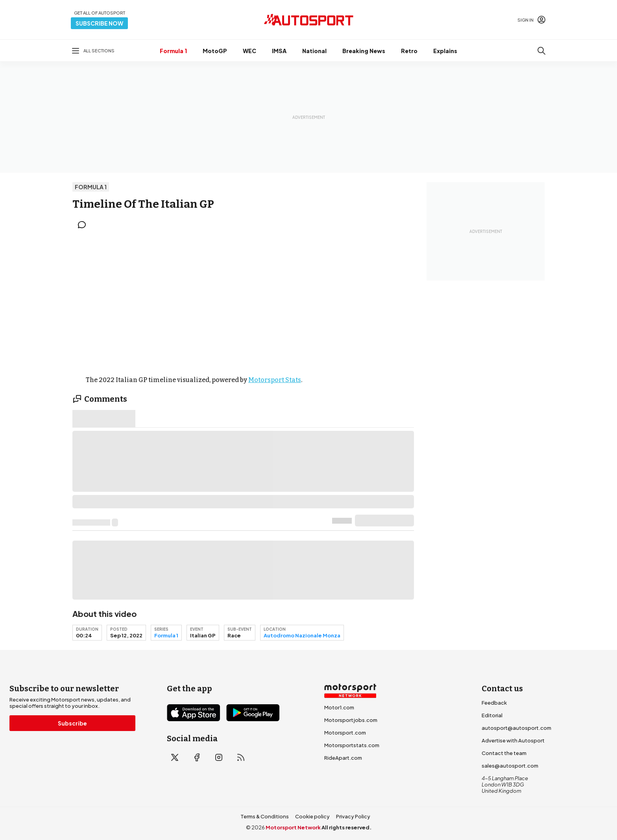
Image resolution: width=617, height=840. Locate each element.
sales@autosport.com (510, 766)
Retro (409, 51)
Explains (445, 51)
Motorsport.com (345, 733)
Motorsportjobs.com (351, 720)
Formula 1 (173, 51)
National (314, 51)
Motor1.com (339, 707)
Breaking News (364, 51)
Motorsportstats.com (352, 745)
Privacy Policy (353, 816)
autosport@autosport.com (516, 728)
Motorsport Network (293, 827)
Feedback (494, 703)
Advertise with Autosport (513, 740)
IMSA (279, 51)
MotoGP (215, 51)
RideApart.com (343, 758)
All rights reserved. (346, 827)
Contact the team (504, 753)
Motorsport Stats (275, 380)
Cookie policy (312, 816)
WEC (249, 51)
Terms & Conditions (265, 816)
